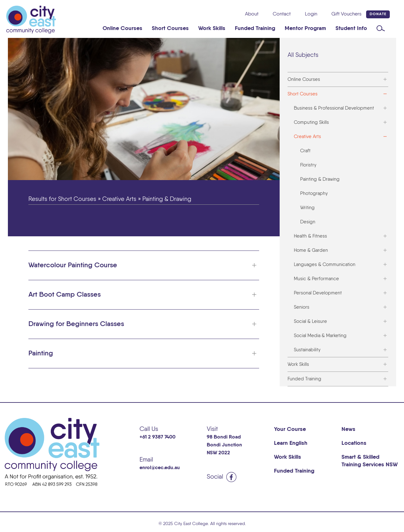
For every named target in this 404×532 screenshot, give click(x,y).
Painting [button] (41, 354)
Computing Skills (311, 122)
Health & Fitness (310, 236)
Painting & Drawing (320, 179)
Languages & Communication (325, 265)
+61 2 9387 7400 (157, 437)
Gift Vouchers (346, 14)
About (252, 14)
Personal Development (318, 293)
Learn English (291, 443)
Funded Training (255, 28)
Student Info (351, 28)
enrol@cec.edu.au (160, 468)
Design (308, 222)
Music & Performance (316, 279)
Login (311, 14)
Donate (378, 14)
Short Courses (170, 28)
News (348, 429)
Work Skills (212, 28)
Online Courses (122, 28)
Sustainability (307, 350)
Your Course (290, 429)
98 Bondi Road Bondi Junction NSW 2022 (224, 445)
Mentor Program (305, 28)
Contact (282, 14)
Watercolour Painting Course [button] (73, 265)
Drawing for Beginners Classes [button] (76, 324)
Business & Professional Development (334, 108)
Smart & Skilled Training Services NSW (370, 461)
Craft (305, 151)
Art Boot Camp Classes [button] (65, 295)
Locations (354, 443)
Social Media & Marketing (320, 336)
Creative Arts (307, 137)
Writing (307, 208)
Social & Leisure (310, 321)
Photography (314, 193)
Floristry (308, 165)
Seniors (302, 307)
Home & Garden (311, 250)
